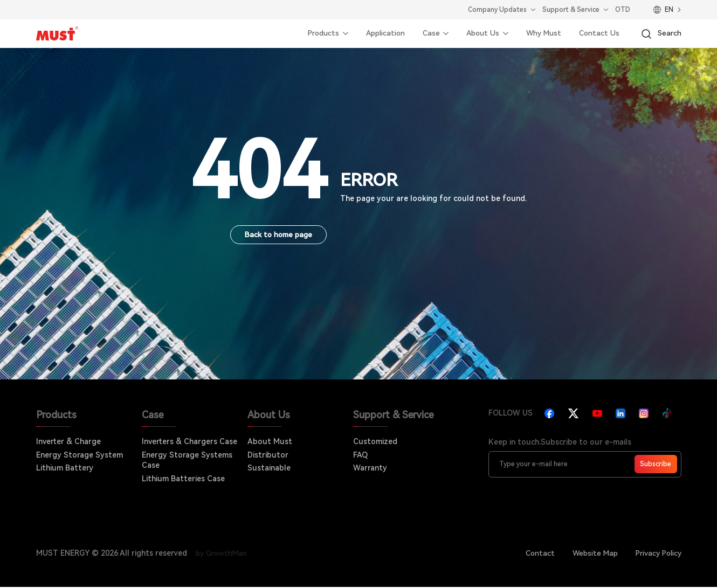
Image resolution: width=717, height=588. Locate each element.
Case (425, 33)
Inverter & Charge (68, 442)
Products (312, 33)
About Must (270, 442)
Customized (375, 442)
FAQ (360, 455)
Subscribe (656, 465)
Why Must (540, 33)
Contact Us (598, 33)
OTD (623, 10)
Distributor (268, 455)
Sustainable (269, 468)
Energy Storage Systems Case (187, 461)
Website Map (590, 554)
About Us (477, 33)
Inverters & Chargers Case (189, 442)
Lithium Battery (65, 468)
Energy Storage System (80, 455)
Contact (534, 554)
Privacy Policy (657, 554)
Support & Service (571, 10)
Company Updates (497, 10)
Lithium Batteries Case (183, 479)
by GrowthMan (223, 554)
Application (377, 33)
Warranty (370, 468)
